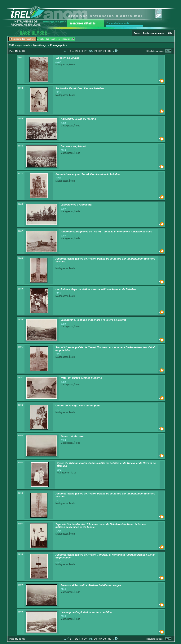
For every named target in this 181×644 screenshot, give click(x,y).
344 (86, 51)
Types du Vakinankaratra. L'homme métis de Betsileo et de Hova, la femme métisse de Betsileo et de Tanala (101, 526)
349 (109, 51)
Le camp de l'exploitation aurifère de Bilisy (86, 612)
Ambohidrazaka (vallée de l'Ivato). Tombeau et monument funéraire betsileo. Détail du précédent (105, 349)
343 (81, 51)
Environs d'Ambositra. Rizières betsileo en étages (91, 585)
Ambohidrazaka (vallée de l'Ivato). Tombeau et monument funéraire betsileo (106, 232)
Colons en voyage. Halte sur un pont (78, 406)
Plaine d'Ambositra (72, 436)
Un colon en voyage (68, 58)
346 (96, 51)
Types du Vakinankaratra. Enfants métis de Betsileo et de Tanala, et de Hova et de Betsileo (106, 464)
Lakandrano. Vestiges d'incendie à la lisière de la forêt (93, 320)
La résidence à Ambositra (76, 205)
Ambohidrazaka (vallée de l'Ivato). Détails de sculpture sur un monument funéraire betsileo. (105, 260)
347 (100, 51)
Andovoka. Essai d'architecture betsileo (80, 88)
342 (77, 51)
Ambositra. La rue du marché (78, 119)
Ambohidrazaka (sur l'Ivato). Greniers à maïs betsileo (88, 174)
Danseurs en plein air (74, 146)
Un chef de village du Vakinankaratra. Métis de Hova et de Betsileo (96, 289)
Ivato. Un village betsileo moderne (81, 378)
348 (105, 51)
